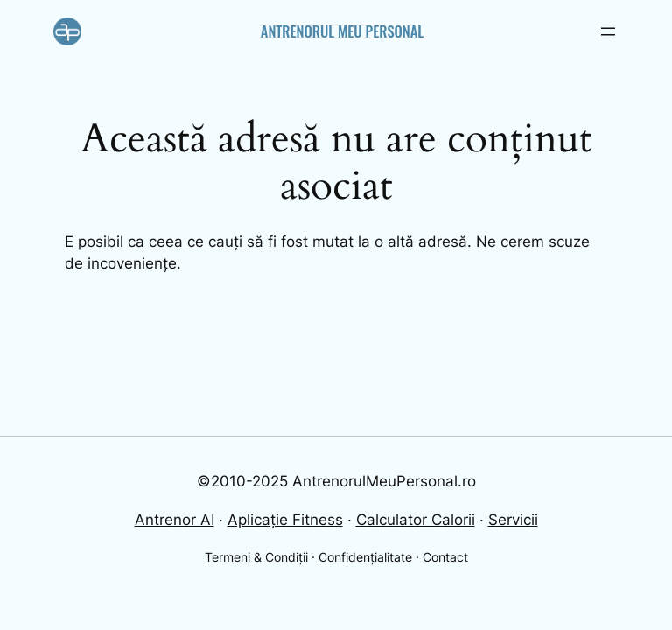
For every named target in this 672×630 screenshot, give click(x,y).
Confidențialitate (365, 557)
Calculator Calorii (416, 520)
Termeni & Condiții (256, 557)
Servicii (513, 520)
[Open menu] (608, 31)
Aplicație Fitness (285, 520)
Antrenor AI (175, 520)
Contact (445, 557)
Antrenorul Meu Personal (342, 31)
